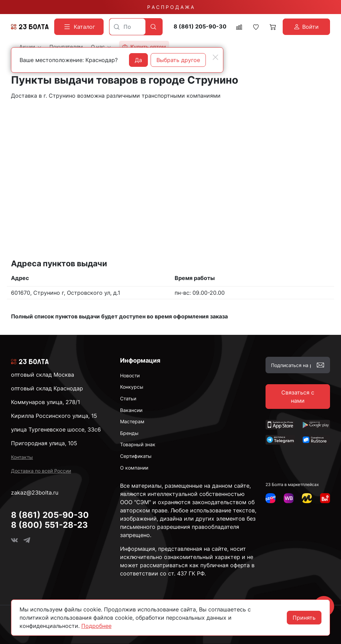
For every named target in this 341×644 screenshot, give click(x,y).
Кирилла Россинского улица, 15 (54, 416)
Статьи (128, 398)
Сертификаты (136, 456)
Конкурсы (132, 387)
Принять (304, 618)
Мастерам (132, 421)
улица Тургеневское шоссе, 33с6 (56, 429)
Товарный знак (138, 444)
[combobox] (127, 27)
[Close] (215, 57)
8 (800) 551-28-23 (49, 525)
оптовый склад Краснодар (47, 388)
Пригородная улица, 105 (44, 443)
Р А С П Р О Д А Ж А (170, 7)
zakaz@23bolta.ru (35, 493)
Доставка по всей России (41, 471)
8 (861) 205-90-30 (200, 27)
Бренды (129, 433)
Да (138, 60)
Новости (130, 375)
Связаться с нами (298, 397)
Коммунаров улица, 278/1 (45, 402)
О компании (134, 468)
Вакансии (131, 410)
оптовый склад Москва (43, 375)
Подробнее (96, 626)
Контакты (22, 457)
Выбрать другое (178, 60)
